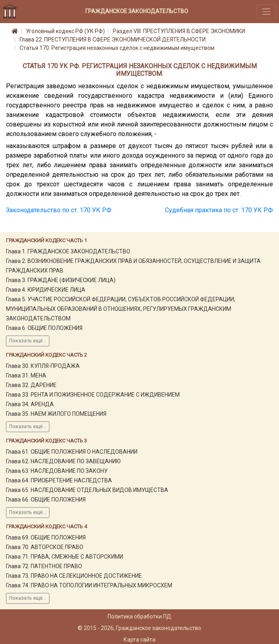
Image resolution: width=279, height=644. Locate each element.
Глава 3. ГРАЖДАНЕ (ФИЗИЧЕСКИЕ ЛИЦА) (61, 280)
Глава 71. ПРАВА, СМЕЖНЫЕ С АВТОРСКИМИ (65, 557)
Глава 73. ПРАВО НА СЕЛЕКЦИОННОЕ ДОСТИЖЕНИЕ (74, 576)
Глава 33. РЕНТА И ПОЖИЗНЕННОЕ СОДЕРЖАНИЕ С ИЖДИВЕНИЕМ (93, 395)
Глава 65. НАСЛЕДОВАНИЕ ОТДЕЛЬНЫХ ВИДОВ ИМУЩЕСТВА (87, 490)
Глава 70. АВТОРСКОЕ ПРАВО (45, 547)
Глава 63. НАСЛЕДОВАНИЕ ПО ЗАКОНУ (57, 471)
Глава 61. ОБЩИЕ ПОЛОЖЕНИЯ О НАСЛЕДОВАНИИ (72, 452)
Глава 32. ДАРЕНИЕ (31, 385)
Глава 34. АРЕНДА (30, 404)
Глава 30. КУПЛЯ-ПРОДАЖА (43, 366)
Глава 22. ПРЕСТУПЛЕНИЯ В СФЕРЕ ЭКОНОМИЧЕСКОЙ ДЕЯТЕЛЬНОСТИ (113, 40)
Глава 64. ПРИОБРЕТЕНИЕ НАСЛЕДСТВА (59, 480)
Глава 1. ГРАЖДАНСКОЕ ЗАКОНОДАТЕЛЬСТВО (68, 251)
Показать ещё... (28, 341)
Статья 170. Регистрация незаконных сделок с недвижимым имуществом (117, 48)
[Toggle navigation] (266, 11)
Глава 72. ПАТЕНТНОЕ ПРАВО (44, 566)
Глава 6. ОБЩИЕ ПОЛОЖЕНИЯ (44, 328)
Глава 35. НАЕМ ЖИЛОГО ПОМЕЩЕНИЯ (56, 414)
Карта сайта (139, 640)
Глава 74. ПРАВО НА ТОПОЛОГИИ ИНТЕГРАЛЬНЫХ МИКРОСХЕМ (89, 585)
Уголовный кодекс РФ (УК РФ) (65, 31)
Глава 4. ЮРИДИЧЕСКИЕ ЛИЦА (46, 290)
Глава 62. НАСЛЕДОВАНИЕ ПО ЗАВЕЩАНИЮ (63, 461)
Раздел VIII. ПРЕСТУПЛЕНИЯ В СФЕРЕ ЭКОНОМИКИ (179, 31)
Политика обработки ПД (139, 616)
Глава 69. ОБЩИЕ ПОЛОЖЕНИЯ (46, 537)
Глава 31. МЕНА (26, 375)
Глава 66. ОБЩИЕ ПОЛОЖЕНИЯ (46, 500)
